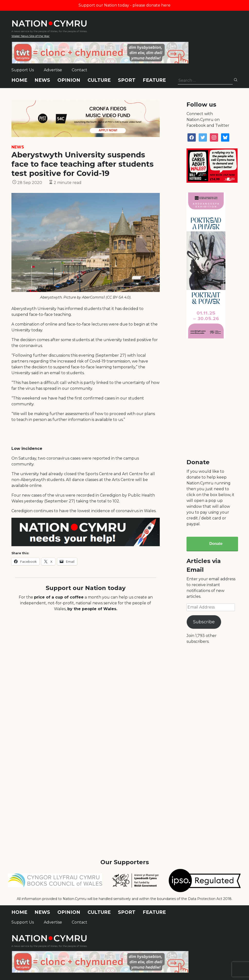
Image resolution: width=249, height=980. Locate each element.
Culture (99, 80)
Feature (154, 80)
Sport (127, 80)
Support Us (23, 70)
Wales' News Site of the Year (31, 36)
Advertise (53, 70)
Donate (216, 544)
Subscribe (204, 622)
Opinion (69, 80)
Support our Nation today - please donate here (124, 5)
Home (19, 80)
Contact (80, 70)
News (42, 80)
